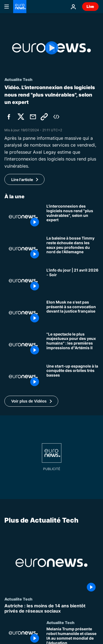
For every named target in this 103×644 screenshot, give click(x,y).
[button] (31, 401)
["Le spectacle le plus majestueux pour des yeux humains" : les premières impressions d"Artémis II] (73, 345)
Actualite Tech (18, 599)
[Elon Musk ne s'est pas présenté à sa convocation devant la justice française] (73, 313)
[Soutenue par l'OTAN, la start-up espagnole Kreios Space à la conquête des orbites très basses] (73, 377)
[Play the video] (51, 48)
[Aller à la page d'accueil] (20, 7)
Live (90, 6)
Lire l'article (22, 180)
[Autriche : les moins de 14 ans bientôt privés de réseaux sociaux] (51, 608)
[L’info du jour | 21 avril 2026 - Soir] (73, 281)
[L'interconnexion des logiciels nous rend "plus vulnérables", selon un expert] (73, 217)
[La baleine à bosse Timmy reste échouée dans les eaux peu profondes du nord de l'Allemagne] (73, 249)
